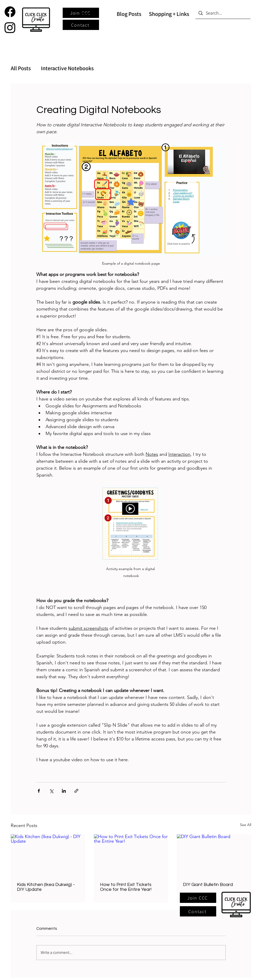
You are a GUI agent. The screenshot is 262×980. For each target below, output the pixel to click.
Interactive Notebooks (67, 68)
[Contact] (81, 25)
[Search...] (223, 13)
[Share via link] (76, 791)
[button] (198, 898)
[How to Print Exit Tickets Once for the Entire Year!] (131, 855)
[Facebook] (10, 12)
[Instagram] (10, 27)
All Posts (21, 68)
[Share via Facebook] (39, 791)
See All (246, 825)
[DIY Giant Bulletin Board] (214, 855)
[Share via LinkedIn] (64, 791)
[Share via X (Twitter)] (51, 791)
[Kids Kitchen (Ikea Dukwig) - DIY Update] (48, 855)
